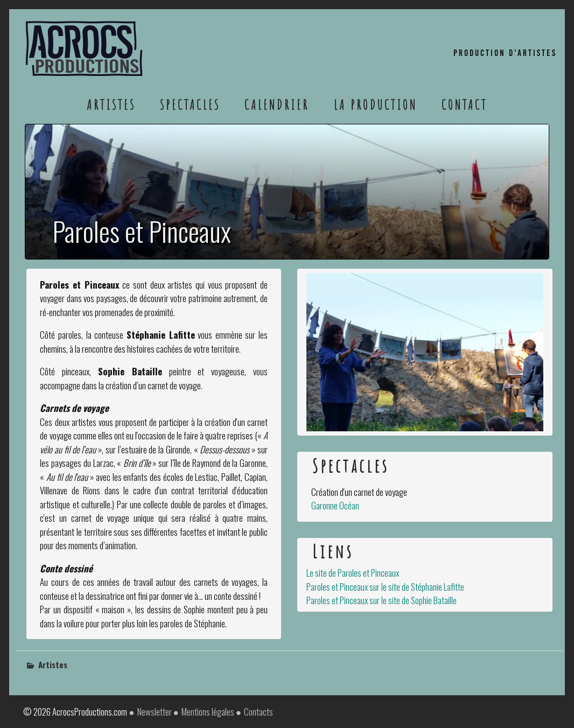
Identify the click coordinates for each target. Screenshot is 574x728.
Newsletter (155, 712)
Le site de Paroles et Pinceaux (353, 573)
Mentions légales (208, 712)
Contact (464, 104)
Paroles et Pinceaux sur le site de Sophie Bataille (381, 600)
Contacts (258, 712)
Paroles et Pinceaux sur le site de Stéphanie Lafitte (385, 587)
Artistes (111, 104)
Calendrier (277, 104)
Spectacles (190, 104)
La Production (376, 104)
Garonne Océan (335, 505)
